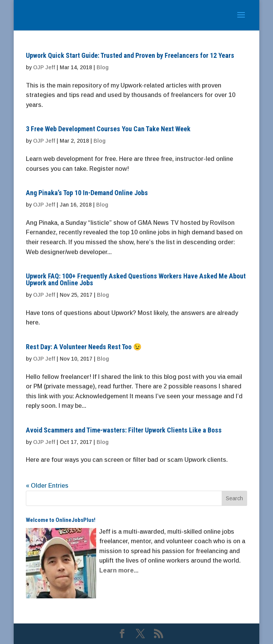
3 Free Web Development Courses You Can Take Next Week (108, 129)
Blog (102, 67)
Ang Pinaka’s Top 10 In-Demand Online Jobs (87, 193)
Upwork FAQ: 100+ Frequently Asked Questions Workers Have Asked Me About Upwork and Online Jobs (136, 279)
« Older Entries (47, 486)
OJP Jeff (44, 67)
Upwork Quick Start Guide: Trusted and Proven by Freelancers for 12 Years (130, 55)
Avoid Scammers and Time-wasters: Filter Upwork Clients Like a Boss (124, 430)
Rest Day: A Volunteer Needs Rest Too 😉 (84, 347)
